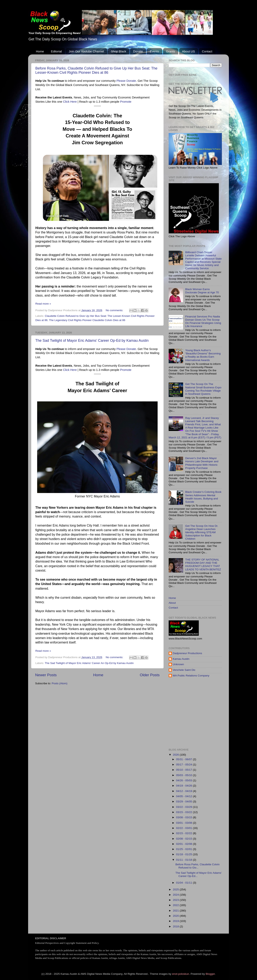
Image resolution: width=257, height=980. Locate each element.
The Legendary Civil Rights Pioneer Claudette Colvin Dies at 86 (87, 320)
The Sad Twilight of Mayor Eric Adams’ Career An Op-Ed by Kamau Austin (89, 663)
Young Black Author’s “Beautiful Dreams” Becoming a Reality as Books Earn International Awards (203, 355)
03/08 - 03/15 (184, 817)
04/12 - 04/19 (184, 791)
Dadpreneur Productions (187, 653)
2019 (176, 921)
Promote (126, 102)
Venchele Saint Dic (184, 670)
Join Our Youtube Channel (86, 51)
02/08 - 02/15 (184, 839)
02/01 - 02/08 (184, 844)
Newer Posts (46, 675)
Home (40, 51)
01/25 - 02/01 (184, 849)
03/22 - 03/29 (184, 807)
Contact (207, 51)
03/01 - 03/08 (184, 823)
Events (154, 51)
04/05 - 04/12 (184, 796)
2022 (176, 905)
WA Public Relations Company (191, 676)
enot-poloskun (181, 974)
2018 (176, 926)
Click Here (70, 102)
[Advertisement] (213, 713)
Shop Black (118, 51)
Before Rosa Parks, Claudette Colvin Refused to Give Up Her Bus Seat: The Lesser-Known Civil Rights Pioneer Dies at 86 (96, 70)
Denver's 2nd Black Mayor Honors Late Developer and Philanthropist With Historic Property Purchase (202, 463)
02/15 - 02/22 (184, 833)
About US (189, 51)
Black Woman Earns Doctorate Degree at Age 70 (202, 291)
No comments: (115, 310)
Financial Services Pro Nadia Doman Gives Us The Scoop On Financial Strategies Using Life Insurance (203, 321)
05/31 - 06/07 (184, 759)
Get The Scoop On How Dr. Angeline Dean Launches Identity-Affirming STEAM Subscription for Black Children (202, 532)
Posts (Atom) (60, 683)
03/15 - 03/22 (184, 812)
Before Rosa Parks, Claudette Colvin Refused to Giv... (198, 866)
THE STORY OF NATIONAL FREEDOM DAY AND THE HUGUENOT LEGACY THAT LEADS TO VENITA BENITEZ (203, 565)
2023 (176, 900)
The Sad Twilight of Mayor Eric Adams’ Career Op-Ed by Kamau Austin (92, 341)
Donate (138, 51)
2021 (176, 911)
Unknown (178, 664)
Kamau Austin (181, 659)
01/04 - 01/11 (184, 883)
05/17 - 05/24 (184, 765)
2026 (176, 755)
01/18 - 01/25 (184, 854)
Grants (171, 51)
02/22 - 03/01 (184, 828)
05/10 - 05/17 (184, 770)
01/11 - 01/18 (184, 860)
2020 (176, 916)
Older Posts (150, 675)
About (172, 603)
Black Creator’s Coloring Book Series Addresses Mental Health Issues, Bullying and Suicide (203, 497)
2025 (176, 889)
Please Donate (126, 81)
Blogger (210, 974)
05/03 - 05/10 (184, 775)
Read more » (43, 304)
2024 (176, 895)
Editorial (56, 51)
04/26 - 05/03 (184, 780)
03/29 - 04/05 (184, 801)
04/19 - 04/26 (184, 786)
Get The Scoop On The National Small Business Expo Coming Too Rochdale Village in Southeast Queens (203, 389)
